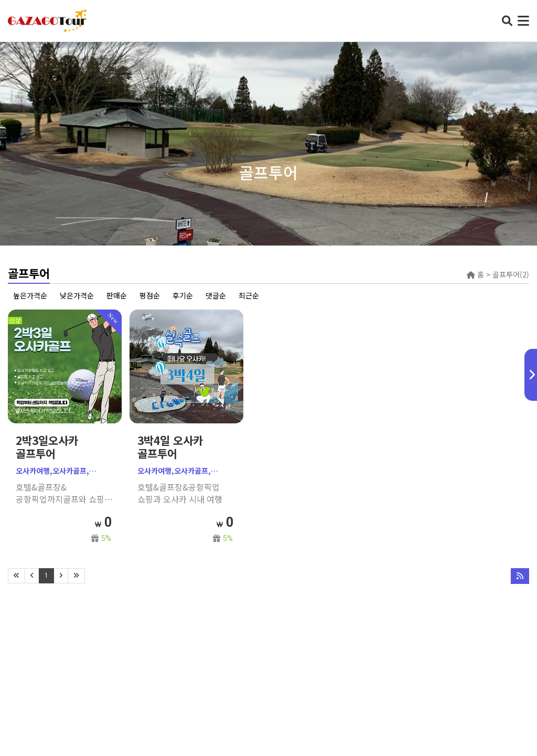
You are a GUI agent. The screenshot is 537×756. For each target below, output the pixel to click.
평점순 (150, 295)
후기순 (183, 295)
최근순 (249, 295)
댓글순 (216, 295)
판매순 (117, 295)
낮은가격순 (77, 295)
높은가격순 (30, 295)
